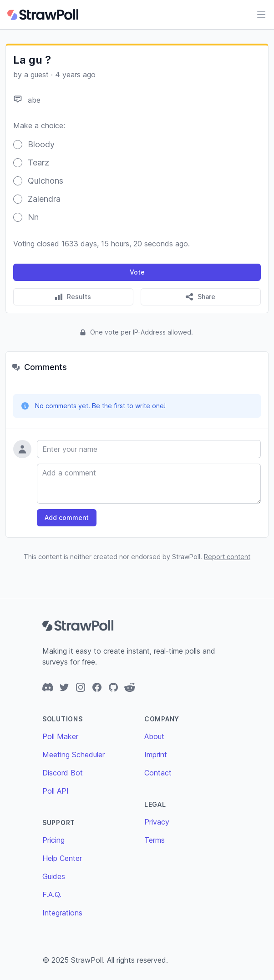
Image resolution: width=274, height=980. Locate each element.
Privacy (157, 822)
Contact (158, 773)
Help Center (62, 858)
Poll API (56, 791)
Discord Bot (63, 773)
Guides (54, 876)
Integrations (62, 913)
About (154, 736)
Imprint (156, 755)
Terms (155, 840)
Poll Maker (60, 736)
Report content (227, 557)
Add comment (67, 517)
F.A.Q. (52, 895)
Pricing (53, 840)
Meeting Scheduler (74, 755)
